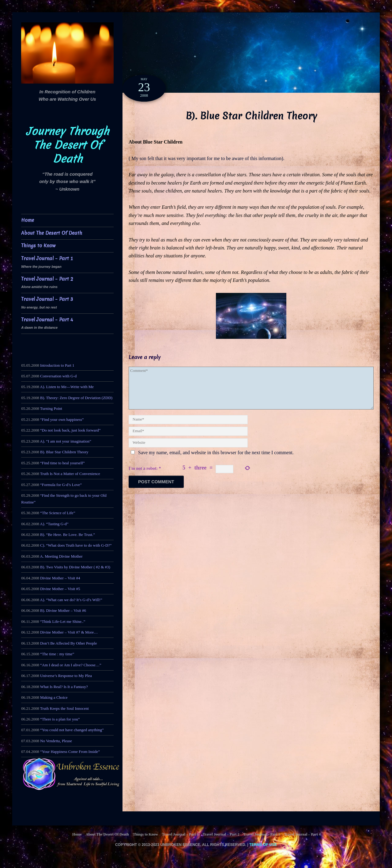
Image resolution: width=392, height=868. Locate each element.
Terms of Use (263, 845)
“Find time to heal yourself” (62, 463)
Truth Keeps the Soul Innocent (64, 708)
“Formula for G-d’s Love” (61, 485)
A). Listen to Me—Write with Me (67, 387)
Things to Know (38, 246)
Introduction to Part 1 (57, 365)
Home (28, 220)
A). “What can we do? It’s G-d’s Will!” (71, 600)
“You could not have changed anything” (72, 730)
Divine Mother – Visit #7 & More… (69, 632)
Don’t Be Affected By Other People (68, 643)
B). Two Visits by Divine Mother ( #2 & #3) (75, 567)
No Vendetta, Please (56, 741)
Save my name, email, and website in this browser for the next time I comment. (216, 453)
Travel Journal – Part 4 (47, 320)
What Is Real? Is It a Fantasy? (64, 687)
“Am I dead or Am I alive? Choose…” (71, 665)
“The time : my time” (57, 654)
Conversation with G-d (58, 376)
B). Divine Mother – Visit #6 (63, 610)
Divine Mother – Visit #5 (60, 589)
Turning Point (51, 408)
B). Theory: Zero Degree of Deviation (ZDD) (76, 398)
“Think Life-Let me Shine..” (63, 621)
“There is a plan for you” (60, 719)
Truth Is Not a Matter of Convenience (70, 474)
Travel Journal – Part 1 (47, 258)
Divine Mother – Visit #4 (60, 578)
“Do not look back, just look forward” (70, 430)
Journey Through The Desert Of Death (68, 145)
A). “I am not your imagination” (66, 441)
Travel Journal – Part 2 (47, 279)
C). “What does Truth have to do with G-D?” (76, 545)
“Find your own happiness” (62, 419)
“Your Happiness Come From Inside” (70, 752)
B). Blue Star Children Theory (64, 452)
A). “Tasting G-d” (54, 524)
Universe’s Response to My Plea (66, 676)
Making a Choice (54, 697)
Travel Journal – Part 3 (47, 299)
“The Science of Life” (58, 513)
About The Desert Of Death (52, 233)
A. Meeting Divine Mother (61, 556)
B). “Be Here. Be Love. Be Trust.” (68, 535)
